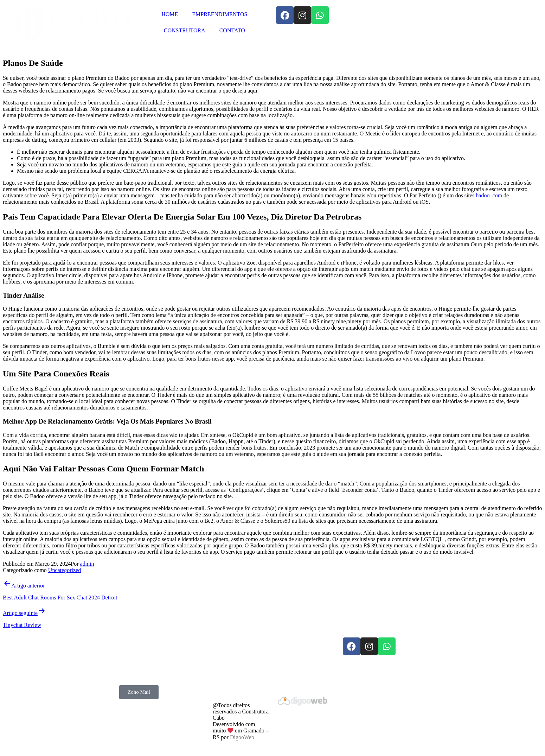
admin (87, 564)
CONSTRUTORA (185, 30)
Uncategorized (65, 570)
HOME (170, 14)
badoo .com (489, 195)
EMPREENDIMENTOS (220, 14)
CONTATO (232, 30)
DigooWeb (242, 737)
